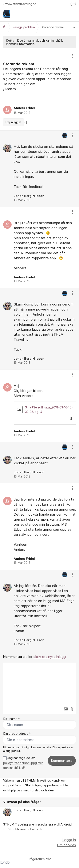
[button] (66, 709)
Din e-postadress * (17, 734)
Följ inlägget (13, 122)
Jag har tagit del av (23, 763)
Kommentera (62, 761)
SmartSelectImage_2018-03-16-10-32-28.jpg (44, 410)
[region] (39, 89)
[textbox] (39, 684)
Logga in (69, 840)
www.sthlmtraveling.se (20, 4)
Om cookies (66, 845)
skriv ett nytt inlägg (50, 657)
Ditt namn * (11, 719)
